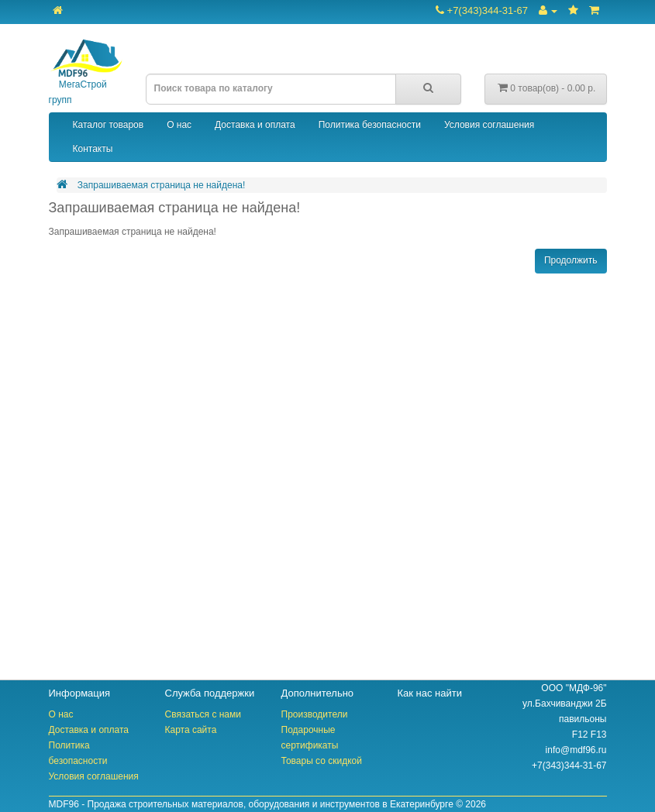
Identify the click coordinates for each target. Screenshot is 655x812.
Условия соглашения (489, 125)
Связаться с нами (203, 714)
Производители (315, 714)
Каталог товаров (109, 125)
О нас (179, 125)
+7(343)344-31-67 (482, 10)
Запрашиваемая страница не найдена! (161, 185)
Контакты (93, 149)
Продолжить (571, 260)
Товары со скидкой (322, 761)
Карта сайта (191, 730)
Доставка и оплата (255, 125)
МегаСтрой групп (86, 72)
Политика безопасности (370, 125)
